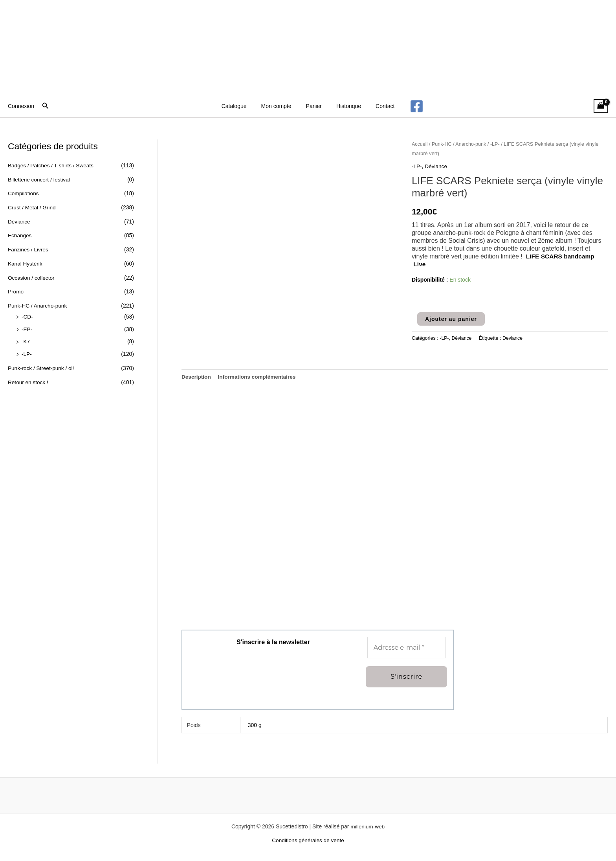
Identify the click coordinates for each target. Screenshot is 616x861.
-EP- (27, 328)
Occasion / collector (32, 277)
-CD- (27, 316)
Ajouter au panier (451, 319)
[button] (46, 106)
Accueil (420, 144)
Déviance (19, 221)
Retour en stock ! (29, 381)
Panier (314, 106)
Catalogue (241, 106)
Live (420, 264)
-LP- (27, 353)
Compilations (24, 193)
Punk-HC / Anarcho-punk (38, 305)
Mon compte (280, 106)
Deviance (514, 338)
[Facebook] (408, 106)
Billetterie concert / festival (40, 180)
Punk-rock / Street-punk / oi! (42, 367)
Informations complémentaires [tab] (259, 377)
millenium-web (368, 827)
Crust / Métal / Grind (32, 207)
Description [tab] (197, 377)
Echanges (20, 235)
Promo (16, 291)
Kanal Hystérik (26, 263)
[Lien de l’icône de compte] (21, 106)
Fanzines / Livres (29, 249)
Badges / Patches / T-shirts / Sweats (52, 165)
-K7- (27, 341)
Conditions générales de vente (308, 841)
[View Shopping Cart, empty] (601, 106)
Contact (378, 106)
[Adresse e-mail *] (407, 648)
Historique (345, 106)
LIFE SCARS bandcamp (561, 256)
